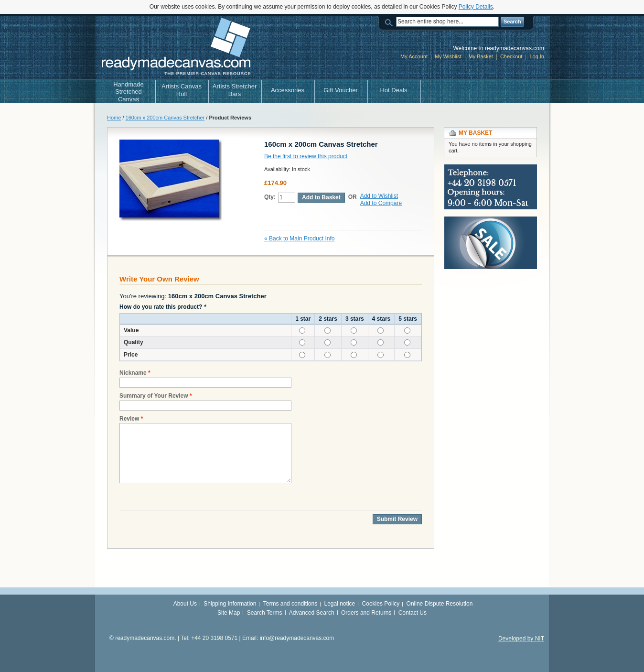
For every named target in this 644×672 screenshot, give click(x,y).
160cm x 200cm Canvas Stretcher (165, 118)
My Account (414, 56)
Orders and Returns (366, 613)
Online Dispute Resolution (440, 604)
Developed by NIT (521, 639)
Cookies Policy (381, 604)
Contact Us (413, 613)
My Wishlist (448, 56)
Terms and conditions (290, 604)
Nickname (133, 373)
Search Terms (265, 613)
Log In (537, 56)
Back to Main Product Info (299, 238)
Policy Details (476, 7)
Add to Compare (381, 203)
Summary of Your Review (154, 396)
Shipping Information (230, 604)
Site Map (229, 613)
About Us (185, 604)
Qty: (270, 197)
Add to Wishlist (379, 196)
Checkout (511, 56)
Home (114, 118)
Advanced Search (312, 613)
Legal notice (340, 604)
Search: (390, 22)
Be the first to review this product (306, 156)
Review (129, 419)
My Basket (481, 56)
